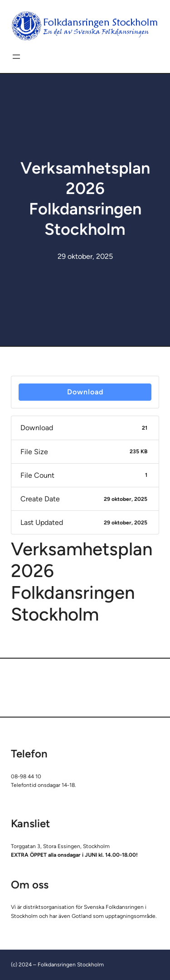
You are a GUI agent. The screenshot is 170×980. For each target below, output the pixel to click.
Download (85, 392)
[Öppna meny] (16, 57)
